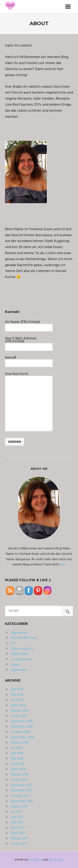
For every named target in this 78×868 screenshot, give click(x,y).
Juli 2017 (17, 812)
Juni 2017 (17, 817)
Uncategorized (21, 659)
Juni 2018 (17, 753)
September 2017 (22, 801)
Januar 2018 (19, 780)
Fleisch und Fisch (22, 649)
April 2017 (18, 828)
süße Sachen (20, 654)
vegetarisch (19, 670)
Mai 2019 (17, 695)
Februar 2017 (20, 838)
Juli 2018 (17, 748)
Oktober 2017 (20, 796)
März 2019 (18, 705)
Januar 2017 (19, 844)
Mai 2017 (17, 822)
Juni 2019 (17, 689)
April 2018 (18, 764)
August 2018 (20, 743)
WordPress (36, 860)
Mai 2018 (17, 759)
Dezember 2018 (22, 721)
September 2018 (22, 737)
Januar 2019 (19, 716)
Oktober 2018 (20, 732)
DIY (13, 643)
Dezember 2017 (22, 785)
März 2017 (18, 833)
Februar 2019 (20, 711)
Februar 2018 (20, 775)
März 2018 (18, 769)
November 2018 (22, 727)
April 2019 (18, 700)
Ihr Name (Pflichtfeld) (29, 325)
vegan (15, 665)
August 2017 (20, 806)
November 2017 (22, 790)
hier (63, 565)
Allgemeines (19, 633)
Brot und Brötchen (24, 638)
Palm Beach (55, 860)
